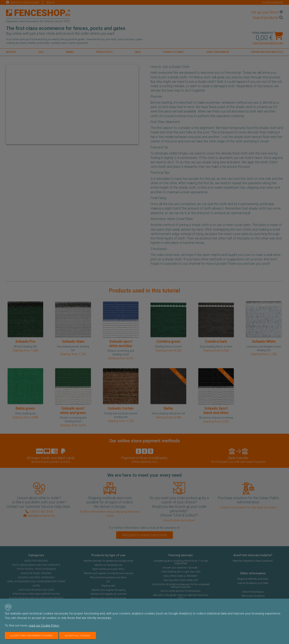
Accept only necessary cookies (33, 636)
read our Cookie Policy (44, 626)
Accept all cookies (81, 636)
